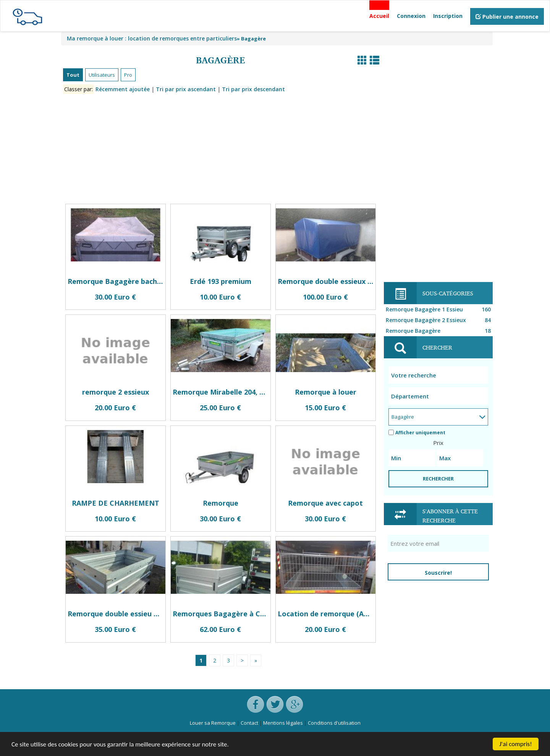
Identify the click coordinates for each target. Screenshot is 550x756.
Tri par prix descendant (253, 89)
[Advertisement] (221, 150)
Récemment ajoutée (123, 89)
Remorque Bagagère (439, 331)
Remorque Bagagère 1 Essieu (439, 309)
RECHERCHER (438, 479)
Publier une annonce (507, 17)
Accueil (379, 16)
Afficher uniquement (417, 433)
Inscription (448, 16)
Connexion (411, 16)
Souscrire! (438, 573)
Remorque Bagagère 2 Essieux (439, 320)
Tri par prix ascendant (186, 89)
